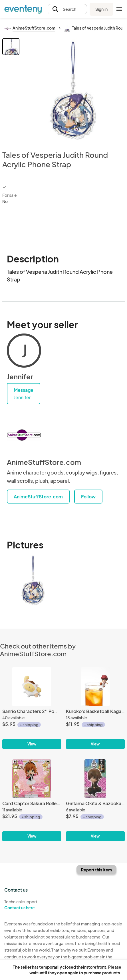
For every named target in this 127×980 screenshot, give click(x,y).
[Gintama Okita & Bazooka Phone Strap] (95, 800)
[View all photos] (73, 90)
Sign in (101, 9)
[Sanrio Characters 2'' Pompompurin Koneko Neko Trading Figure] (32, 708)
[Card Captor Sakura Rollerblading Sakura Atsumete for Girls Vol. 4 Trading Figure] (32, 800)
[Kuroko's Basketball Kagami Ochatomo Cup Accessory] (95, 708)
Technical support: (32, 905)
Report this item (96, 870)
